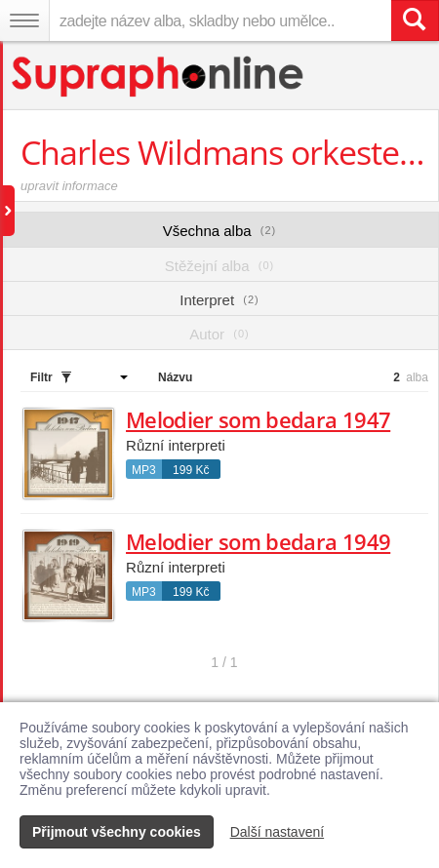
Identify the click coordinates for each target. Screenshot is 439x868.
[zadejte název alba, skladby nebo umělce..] (220, 20)
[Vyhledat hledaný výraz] (415, 20)
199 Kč (191, 470)
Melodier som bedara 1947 (258, 419)
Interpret (219, 300)
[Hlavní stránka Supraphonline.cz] (159, 77)
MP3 (144, 470)
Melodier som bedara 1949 (258, 541)
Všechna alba (220, 231)
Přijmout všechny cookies (117, 832)
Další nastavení (278, 832)
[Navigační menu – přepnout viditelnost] (24, 20)
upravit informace (69, 186)
